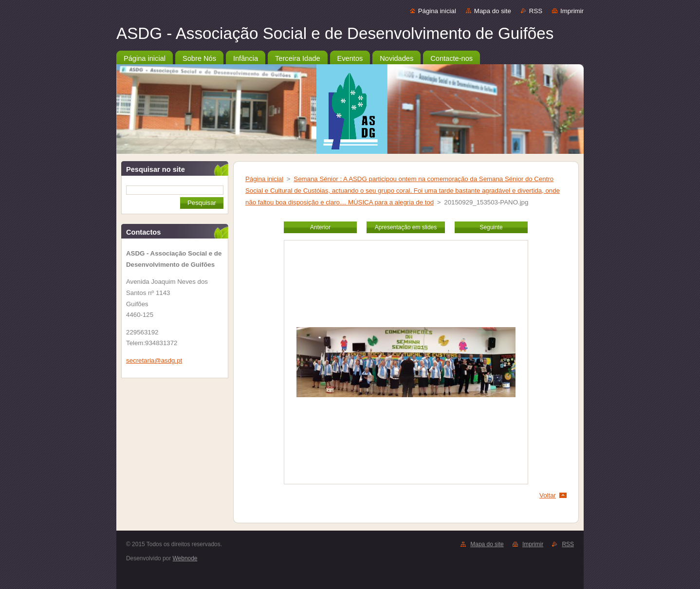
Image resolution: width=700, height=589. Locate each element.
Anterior (320, 227)
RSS (536, 11)
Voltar (548, 495)
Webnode (185, 558)
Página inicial (437, 11)
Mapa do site (493, 11)
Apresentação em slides (406, 227)
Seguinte (491, 227)
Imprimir (572, 11)
